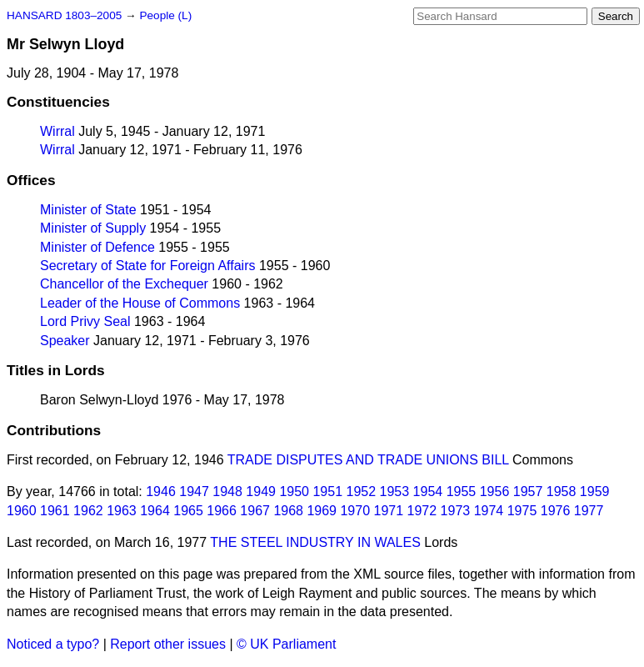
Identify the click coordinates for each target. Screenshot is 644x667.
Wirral (57, 131)
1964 (155, 511)
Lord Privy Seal (85, 321)
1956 (495, 491)
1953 (395, 491)
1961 (55, 511)
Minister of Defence (97, 247)
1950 (294, 491)
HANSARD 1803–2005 (64, 15)
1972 (422, 511)
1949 (261, 491)
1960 (22, 511)
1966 (222, 511)
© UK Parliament (286, 644)
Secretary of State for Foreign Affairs (148, 266)
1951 (327, 491)
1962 (88, 511)
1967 (255, 511)
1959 (595, 491)
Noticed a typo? (53, 644)
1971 (389, 511)
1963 (122, 511)
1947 (194, 491)
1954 (428, 491)
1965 (188, 511)
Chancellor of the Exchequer (124, 284)
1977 (589, 511)
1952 (362, 491)
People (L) (165, 15)
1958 (562, 491)
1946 (161, 491)
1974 (489, 511)
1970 (355, 511)
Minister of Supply (93, 228)
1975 (522, 511)
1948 (227, 491)
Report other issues (168, 644)
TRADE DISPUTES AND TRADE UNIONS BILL (368, 460)
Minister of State (88, 210)
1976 (556, 511)
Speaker (65, 341)
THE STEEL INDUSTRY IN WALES (315, 542)
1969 (322, 511)
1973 (456, 511)
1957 (528, 491)
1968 (288, 511)
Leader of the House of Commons (140, 303)
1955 (462, 491)
